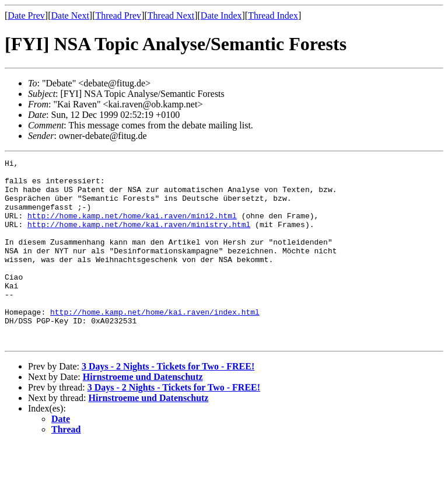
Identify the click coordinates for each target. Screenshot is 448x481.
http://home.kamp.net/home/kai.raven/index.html (155, 343)
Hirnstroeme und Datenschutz (143, 414)
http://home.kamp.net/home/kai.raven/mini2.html (132, 228)
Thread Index (273, 15)
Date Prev (26, 15)
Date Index (221, 15)
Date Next (70, 15)
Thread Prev (118, 15)
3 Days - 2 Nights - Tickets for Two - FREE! (168, 403)
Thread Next (171, 15)
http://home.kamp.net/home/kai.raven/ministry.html (139, 238)
